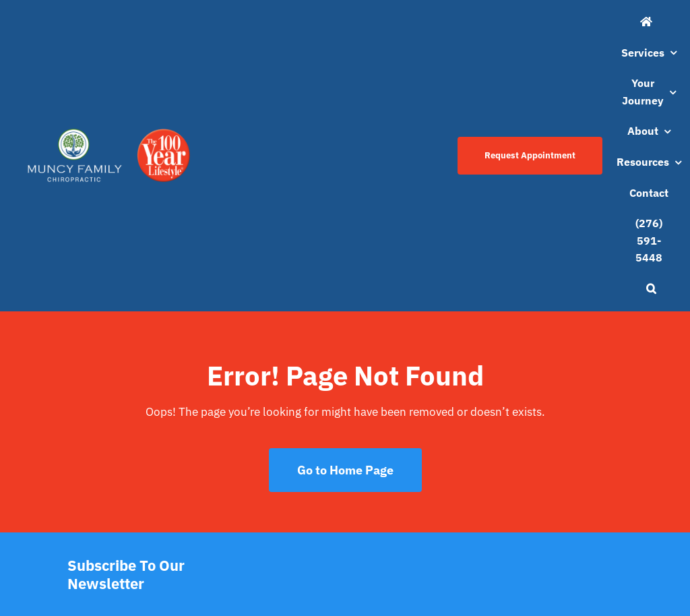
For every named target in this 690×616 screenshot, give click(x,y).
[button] (651, 289)
